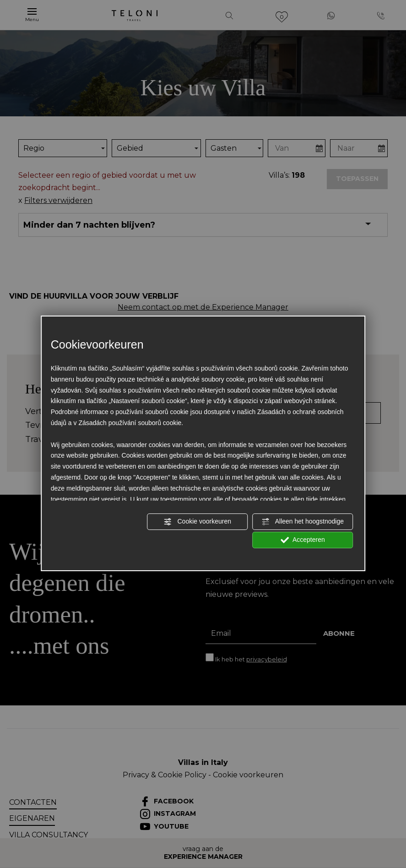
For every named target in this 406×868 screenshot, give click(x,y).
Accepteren (303, 540)
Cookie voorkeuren (198, 522)
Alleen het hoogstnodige (303, 522)
